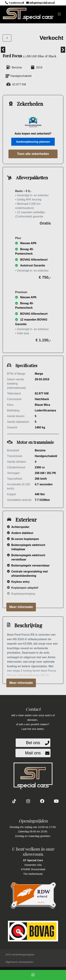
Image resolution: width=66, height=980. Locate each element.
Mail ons (33, 753)
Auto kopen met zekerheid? (33, 134)
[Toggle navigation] (59, 14)
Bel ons (33, 743)
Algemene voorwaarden (19, 962)
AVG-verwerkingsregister (20, 954)
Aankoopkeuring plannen (33, 142)
